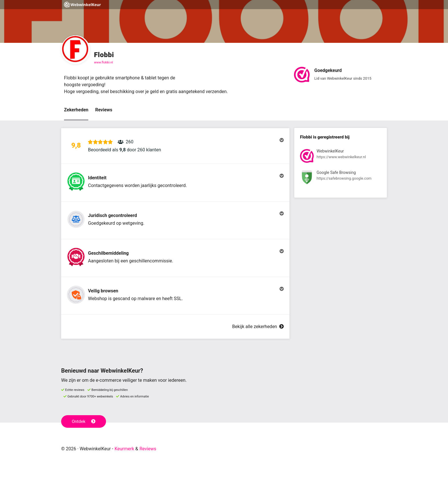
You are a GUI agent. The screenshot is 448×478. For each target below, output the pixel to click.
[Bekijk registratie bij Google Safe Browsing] (341, 178)
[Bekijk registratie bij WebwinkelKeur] (341, 157)
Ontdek (84, 421)
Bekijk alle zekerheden (258, 327)
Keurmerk (124, 449)
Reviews (104, 110)
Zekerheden (76, 110)
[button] (175, 146)
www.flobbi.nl (103, 62)
